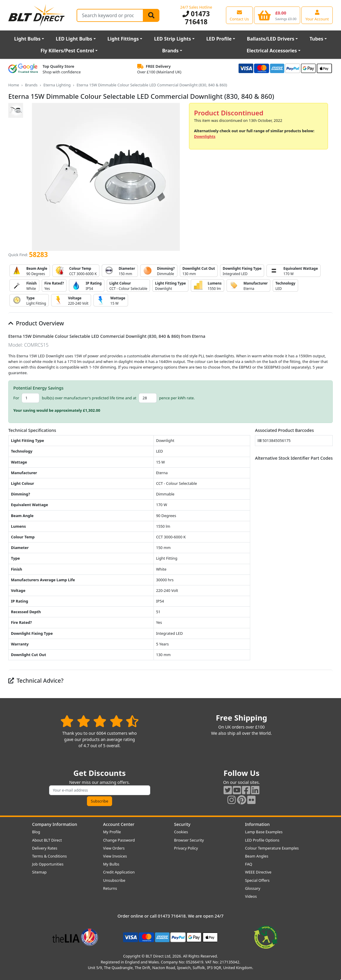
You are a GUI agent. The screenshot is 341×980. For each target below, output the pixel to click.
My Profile (112, 832)
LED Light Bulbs (74, 39)
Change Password (119, 840)
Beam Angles (257, 856)
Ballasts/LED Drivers (271, 39)
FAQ (249, 864)
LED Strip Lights (173, 39)
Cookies (181, 832)
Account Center (119, 824)
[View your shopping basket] (277, 15)
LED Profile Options (262, 840)
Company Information (55, 824)
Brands (170, 51)
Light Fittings (123, 39)
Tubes (317, 39)
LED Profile (219, 39)
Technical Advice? (36, 680)
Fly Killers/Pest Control (67, 51)
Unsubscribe (114, 880)
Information (257, 824)
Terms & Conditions (50, 856)
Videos (251, 896)
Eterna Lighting (57, 85)
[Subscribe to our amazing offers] (100, 790)
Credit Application (119, 872)
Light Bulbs (27, 39)
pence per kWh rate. (177, 398)
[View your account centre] (317, 15)
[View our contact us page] (239, 15)
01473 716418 (196, 18)
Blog (36, 832)
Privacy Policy (186, 848)
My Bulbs (111, 864)
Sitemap (39, 872)
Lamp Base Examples (264, 832)
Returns (110, 888)
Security (182, 824)
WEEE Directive (258, 872)
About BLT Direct (47, 840)
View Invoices (115, 856)
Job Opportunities (48, 864)
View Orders (114, 848)
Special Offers (257, 880)
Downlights (205, 136)
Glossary (253, 888)
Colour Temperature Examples (272, 848)
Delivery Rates (45, 848)
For (16, 398)
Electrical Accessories (272, 51)
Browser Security (189, 840)
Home (14, 85)
